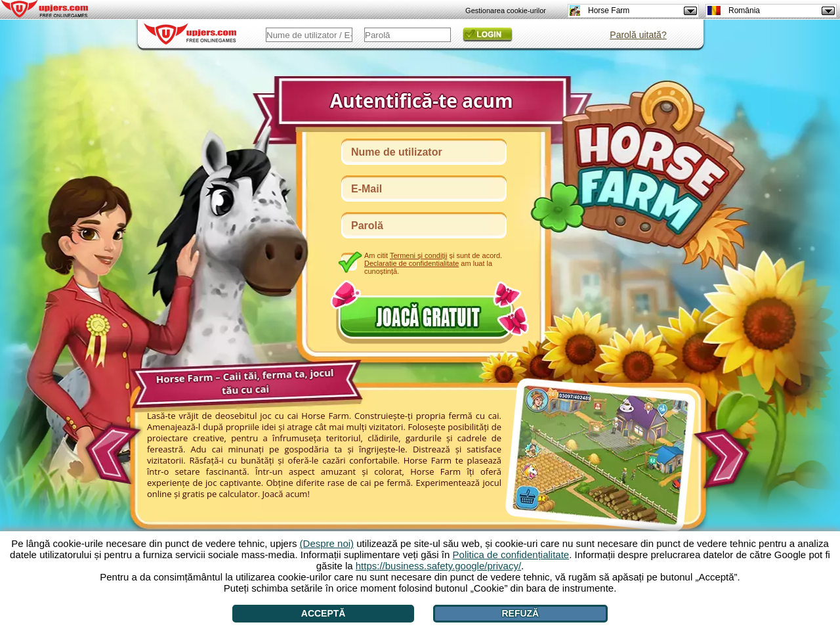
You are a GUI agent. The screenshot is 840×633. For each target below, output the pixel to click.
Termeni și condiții (418, 255)
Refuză (520, 613)
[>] (725, 459)
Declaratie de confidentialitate (411, 263)
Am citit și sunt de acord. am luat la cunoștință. (433, 263)
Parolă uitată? (638, 35)
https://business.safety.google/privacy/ (438, 566)
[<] (111, 450)
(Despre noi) (327, 543)
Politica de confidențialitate (511, 555)
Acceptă (324, 613)
